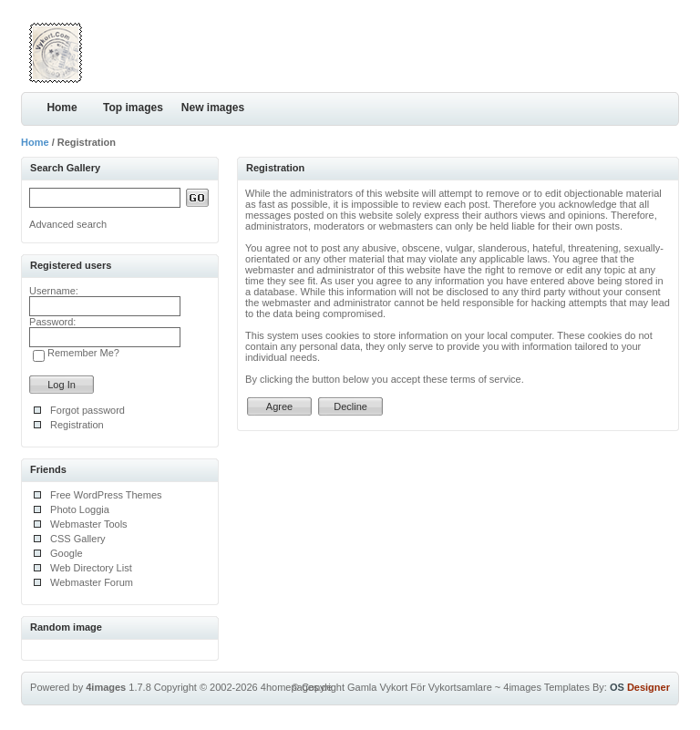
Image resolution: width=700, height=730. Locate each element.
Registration (77, 425)
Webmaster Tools (89, 524)
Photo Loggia (80, 509)
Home (62, 108)
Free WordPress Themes (106, 495)
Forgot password (87, 410)
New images (213, 108)
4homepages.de (297, 687)
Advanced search (68, 224)
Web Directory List (91, 568)
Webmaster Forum (92, 582)
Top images (133, 108)
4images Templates (546, 687)
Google (66, 553)
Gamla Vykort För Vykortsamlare (420, 687)
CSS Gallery (78, 539)
